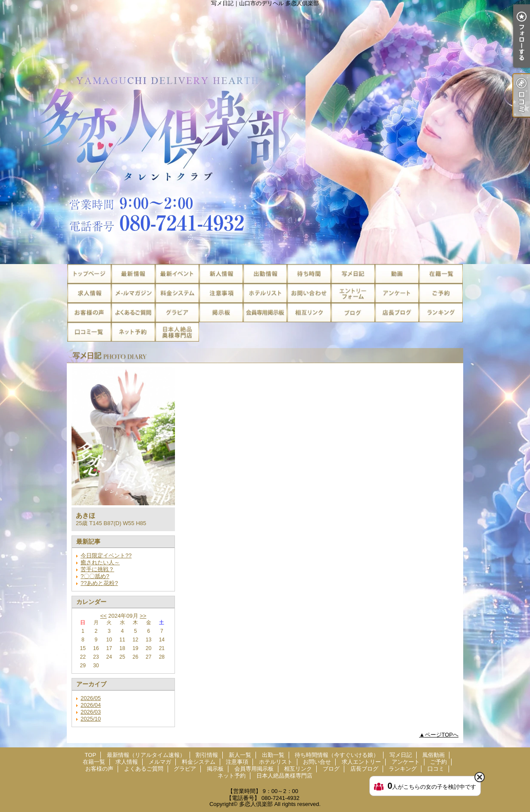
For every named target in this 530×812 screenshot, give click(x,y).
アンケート (397, 293)
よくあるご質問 (133, 313)
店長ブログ (397, 313)
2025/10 (91, 719)
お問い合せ (309, 293)
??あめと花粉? (99, 583)
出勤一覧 (265, 274)
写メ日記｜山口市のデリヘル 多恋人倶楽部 (265, 132)
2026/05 (91, 698)
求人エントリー (353, 293)
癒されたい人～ (100, 562)
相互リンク (309, 313)
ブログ (353, 313)
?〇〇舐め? (95, 576)
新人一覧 (221, 274)
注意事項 (221, 293)
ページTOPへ (442, 735)
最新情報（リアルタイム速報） (133, 274)
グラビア (177, 313)
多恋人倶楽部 (256, 804)
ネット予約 (133, 332)
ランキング (441, 313)
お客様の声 (89, 313)
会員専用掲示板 (265, 313)
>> (143, 616)
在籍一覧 (441, 274)
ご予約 (441, 293)
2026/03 (91, 712)
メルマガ (133, 293)
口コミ (89, 332)
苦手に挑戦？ (97, 569)
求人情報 (89, 293)
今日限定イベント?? (106, 555)
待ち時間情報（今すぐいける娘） (309, 274)
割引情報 (177, 274)
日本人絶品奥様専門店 (177, 332)
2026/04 (91, 705)
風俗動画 (397, 274)
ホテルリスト (265, 293)
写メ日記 (353, 274)
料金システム (177, 293)
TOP (89, 274)
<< (103, 616)
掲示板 (221, 313)
